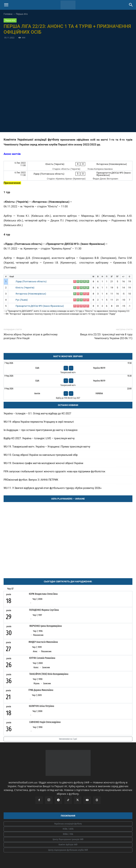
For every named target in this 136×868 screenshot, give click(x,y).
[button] (6, 5)
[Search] (131, 5)
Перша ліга (22, 14)
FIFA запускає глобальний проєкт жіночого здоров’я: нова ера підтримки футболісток (54, 471)
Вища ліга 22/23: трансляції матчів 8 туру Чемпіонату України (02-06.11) (106, 336)
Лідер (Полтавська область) (31, 281)
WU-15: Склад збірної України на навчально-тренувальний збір (41, 455)
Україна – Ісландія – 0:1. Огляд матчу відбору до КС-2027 (37, 413)
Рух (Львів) (22, 300)
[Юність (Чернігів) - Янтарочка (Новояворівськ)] (68, 166)
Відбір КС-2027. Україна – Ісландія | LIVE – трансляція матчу (39, 438)
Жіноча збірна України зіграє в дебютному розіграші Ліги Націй (31, 336)
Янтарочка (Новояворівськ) (31, 294)
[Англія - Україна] (68, 393)
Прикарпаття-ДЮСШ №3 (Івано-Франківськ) (40, 306)
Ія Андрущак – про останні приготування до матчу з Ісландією (41, 430)
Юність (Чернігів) (25, 288)
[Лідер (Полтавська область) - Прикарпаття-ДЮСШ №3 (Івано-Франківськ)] (68, 176)
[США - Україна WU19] (68, 368)
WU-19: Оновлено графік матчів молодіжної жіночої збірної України (43, 463)
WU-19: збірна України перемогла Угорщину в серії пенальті (39, 422)
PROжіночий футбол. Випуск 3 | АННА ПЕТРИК (31, 480)
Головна (8, 14)
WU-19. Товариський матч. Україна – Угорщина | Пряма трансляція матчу (47, 447)
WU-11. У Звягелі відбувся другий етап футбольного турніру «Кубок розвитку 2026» (53, 488)
